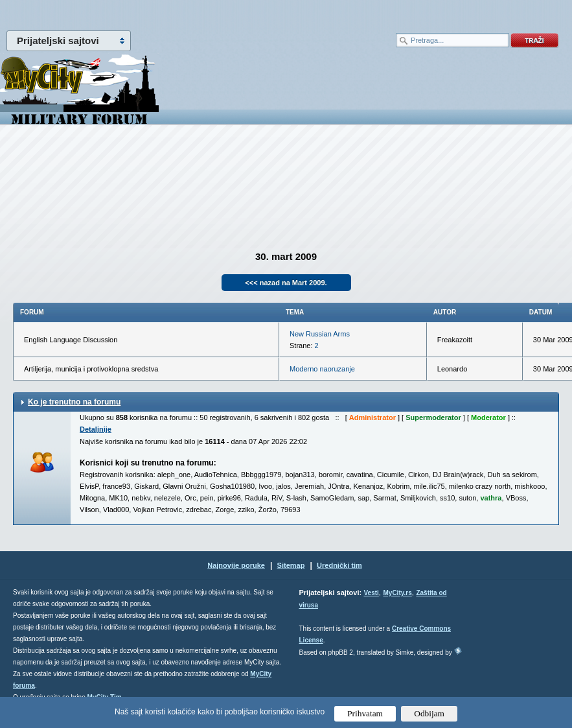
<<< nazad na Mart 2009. (286, 283)
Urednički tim (339, 565)
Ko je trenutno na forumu (74, 402)
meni (143, 13)
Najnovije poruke (236, 565)
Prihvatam (365, 713)
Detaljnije (96, 429)
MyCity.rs (397, 593)
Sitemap (291, 565)
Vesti (371, 593)
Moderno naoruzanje (322, 369)
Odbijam (429, 713)
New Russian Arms (320, 334)
